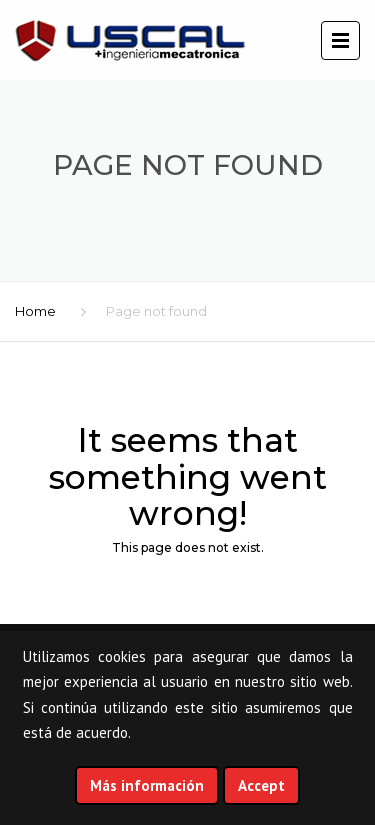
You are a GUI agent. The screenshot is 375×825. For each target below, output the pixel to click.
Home (35, 311)
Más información (147, 785)
